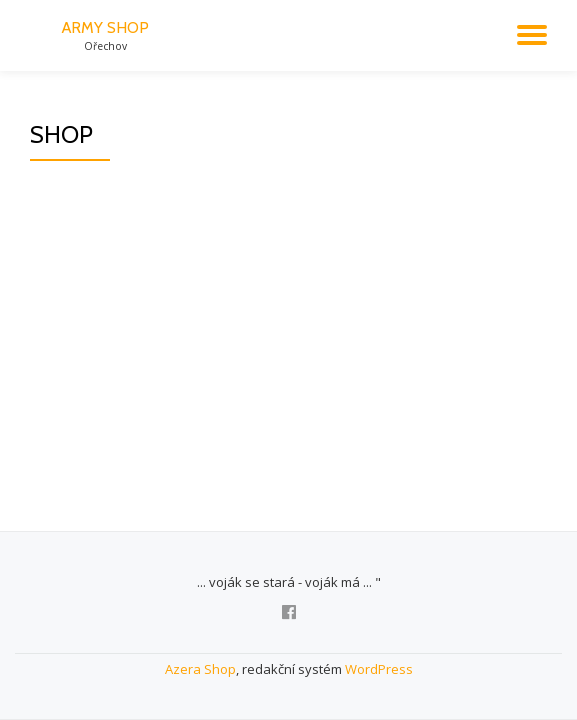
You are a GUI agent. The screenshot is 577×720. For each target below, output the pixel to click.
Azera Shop (200, 669)
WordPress (379, 669)
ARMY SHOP (105, 27)
